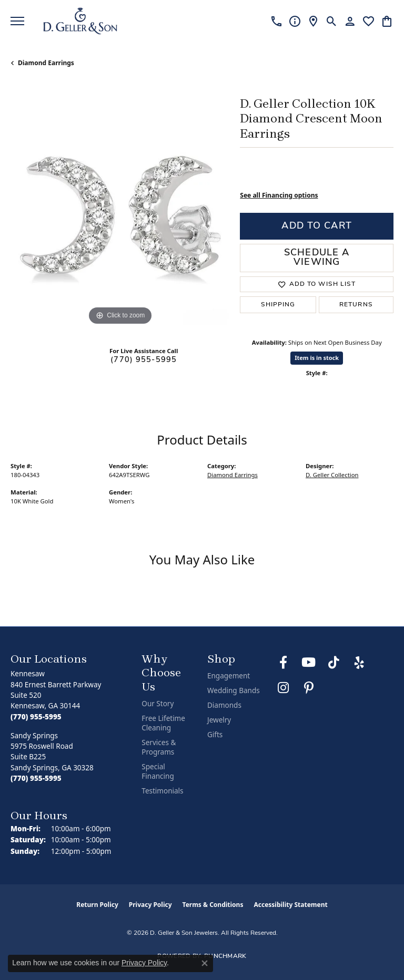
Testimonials (162, 791)
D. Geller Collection (332, 475)
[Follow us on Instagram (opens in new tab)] (284, 688)
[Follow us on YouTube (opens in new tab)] (309, 663)
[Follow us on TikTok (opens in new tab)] (334, 663)
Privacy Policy (150, 905)
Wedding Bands (234, 690)
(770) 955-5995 (144, 360)
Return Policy (97, 905)
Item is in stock (317, 358)
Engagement (229, 676)
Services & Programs (159, 747)
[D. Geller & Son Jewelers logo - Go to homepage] (80, 21)
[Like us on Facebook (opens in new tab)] (284, 663)
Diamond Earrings (46, 63)
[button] (332, 21)
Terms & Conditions (213, 905)
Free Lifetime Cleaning (163, 723)
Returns (356, 305)
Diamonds (224, 705)
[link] (276, 21)
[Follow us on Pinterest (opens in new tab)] (309, 688)
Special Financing (158, 771)
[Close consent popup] (205, 963)
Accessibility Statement (290, 905)
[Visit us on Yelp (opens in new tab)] (359, 663)
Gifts (215, 735)
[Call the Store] (36, 717)
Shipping (278, 305)
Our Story (158, 704)
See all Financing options (279, 195)
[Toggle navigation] (17, 21)
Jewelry (219, 720)
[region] (120, 218)
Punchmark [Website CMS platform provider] (225, 956)
